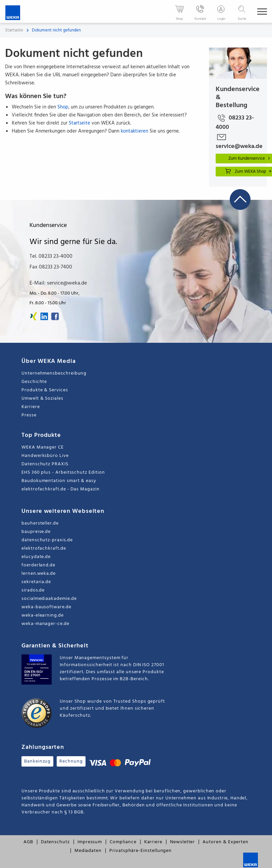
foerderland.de (38, 565)
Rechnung (71, 761)
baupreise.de (36, 532)
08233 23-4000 (235, 122)
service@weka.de (238, 141)
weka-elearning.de (43, 615)
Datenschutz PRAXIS (45, 464)
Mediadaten (88, 851)
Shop (63, 107)
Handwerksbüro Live (45, 456)
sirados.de (33, 590)
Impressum (90, 842)
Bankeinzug (37, 761)
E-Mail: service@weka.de (58, 283)
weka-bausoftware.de (46, 607)
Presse (29, 415)
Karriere (31, 407)
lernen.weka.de (39, 574)
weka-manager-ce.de (45, 624)
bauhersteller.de (40, 523)
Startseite (14, 30)
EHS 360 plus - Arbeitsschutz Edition (63, 472)
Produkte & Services (45, 390)
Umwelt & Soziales (42, 399)
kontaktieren (134, 131)
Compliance (123, 842)
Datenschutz (55, 842)
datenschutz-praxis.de (47, 540)
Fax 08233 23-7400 (51, 267)
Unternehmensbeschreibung (54, 373)
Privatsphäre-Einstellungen (141, 851)
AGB (28, 842)
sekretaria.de (36, 582)
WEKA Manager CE (43, 447)
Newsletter (182, 842)
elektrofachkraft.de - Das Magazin (61, 489)
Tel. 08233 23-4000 (51, 256)
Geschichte (34, 382)
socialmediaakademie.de (49, 599)
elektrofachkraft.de (44, 548)
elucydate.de (36, 557)
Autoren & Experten (226, 842)
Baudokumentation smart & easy (59, 481)
